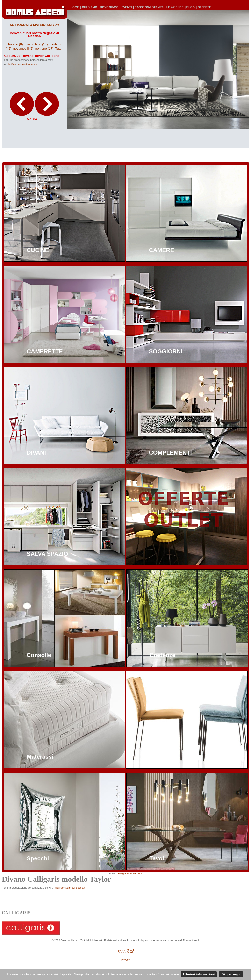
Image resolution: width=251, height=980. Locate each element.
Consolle (39, 655)
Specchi (38, 858)
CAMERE (162, 250)
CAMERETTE (45, 351)
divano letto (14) (36, 44)
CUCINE (38, 250)
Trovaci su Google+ (125, 950)
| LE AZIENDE (174, 7)
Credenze (163, 655)
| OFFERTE (204, 7)
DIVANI (36, 453)
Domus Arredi (125, 952)
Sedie (157, 757)
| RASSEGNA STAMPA (148, 7)
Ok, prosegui (231, 974)
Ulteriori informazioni (199, 974)
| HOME (74, 7)
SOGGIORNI (166, 351)
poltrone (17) (44, 48)
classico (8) (15, 44)
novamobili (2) (23, 48)
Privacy (125, 960)
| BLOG (190, 7)
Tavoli (158, 858)
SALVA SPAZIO (47, 554)
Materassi (40, 757)
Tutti (58, 48)
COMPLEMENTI (170, 453)
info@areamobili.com (130, 873)
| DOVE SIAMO (108, 7)
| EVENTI (126, 7)
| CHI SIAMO (89, 7)
